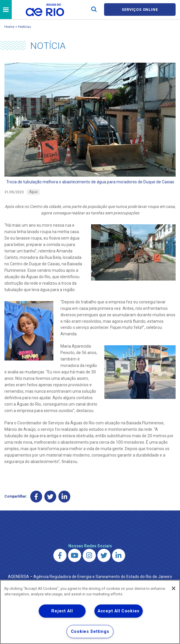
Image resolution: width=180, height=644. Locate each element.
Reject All (62, 611)
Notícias (25, 27)
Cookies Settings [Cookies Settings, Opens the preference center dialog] (90, 632)
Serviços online (140, 10)
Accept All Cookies (119, 611)
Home (9, 27)
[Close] (174, 588)
